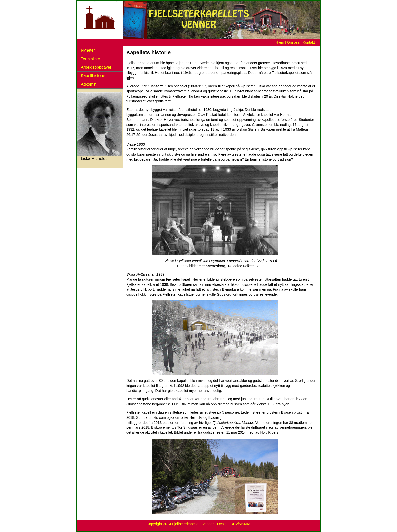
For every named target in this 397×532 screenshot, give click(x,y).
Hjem (280, 42)
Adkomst (89, 84)
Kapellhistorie (93, 76)
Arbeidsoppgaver (96, 67)
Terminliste (90, 59)
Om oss (293, 42)
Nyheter (88, 50)
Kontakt (309, 42)
